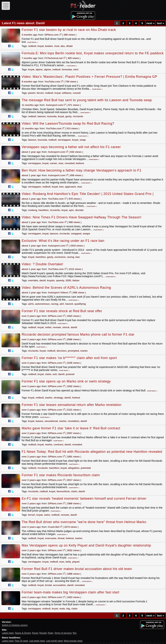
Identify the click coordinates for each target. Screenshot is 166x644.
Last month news (54, 641)
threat (61, 538)
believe (80, 163)
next (150, 23)
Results (43, 633)
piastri (32, 93)
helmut (76, 398)
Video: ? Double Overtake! (42, 264)
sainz (47, 515)
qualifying (80, 304)
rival (57, 46)
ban (78, 257)
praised (70, 374)
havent (69, 304)
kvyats (51, 280)
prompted (73, 351)
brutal (48, 585)
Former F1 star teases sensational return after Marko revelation (72, 405)
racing (71, 257)
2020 (68, 280)
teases (39, 421)
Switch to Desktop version (15, 625)
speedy (60, 280)
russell (77, 93)
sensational (51, 421)
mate (62, 609)
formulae (67, 69)
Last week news (37, 641)
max (61, 163)
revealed (70, 163)
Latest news (8, 633)
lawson (42, 116)
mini (76, 69)
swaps (86, 234)
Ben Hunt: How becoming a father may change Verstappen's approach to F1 (82, 170)
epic (71, 210)
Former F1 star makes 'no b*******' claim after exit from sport (69, 358)
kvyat (41, 46)
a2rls (31, 304)
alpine (39, 69)
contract (58, 444)
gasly (68, 116)
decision (62, 351)
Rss (75, 633)
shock (66, 327)
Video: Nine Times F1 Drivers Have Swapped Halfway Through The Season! (82, 217)
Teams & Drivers (23, 633)
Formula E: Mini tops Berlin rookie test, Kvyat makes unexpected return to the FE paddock (93, 53)
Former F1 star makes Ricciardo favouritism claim (61, 475)
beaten (49, 46)
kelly (68, 562)
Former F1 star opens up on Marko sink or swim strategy (66, 381)
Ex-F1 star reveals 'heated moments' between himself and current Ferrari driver (84, 499)
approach (71, 187)
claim (48, 374)
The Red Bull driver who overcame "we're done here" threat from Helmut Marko (84, 522)
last (160, 23)
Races (35, 633)
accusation (59, 585)
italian (76, 280)
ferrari (40, 93)
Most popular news (73, 641)
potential (86, 468)
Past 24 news (21, 641)
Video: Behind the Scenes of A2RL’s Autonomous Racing (66, 288)
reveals (57, 327)
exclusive (60, 257)
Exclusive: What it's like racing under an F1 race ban (63, 241)
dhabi (69, 46)
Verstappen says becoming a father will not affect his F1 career (71, 147)
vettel (48, 327)
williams (67, 93)
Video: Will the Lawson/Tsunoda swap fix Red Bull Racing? (68, 124)
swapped (76, 234)
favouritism (63, 491)
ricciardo (78, 116)
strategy (58, 398)
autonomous (42, 304)
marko (84, 351)
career (54, 163)
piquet (76, 562)
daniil (42, 280)
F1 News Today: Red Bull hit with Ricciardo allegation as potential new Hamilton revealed (92, 452)
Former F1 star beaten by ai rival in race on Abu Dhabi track (69, 30)
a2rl (62, 304)
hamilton (43, 210)
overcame (51, 538)
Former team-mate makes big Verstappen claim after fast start (70, 592)
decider (80, 210)
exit (55, 374)
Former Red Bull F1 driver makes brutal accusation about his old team (77, 569)
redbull (32, 46)
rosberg (33, 210)
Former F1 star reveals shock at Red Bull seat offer (62, 311)
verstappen (64, 140)
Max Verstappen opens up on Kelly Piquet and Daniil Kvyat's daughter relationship (86, 545)
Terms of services (63, 633)
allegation (74, 468)
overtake (33, 280)
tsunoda (52, 116)
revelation (73, 421)
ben (61, 187)
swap (83, 140)
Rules (51, 633)
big (68, 609)
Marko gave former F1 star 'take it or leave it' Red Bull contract (71, 428)
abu (63, 46)
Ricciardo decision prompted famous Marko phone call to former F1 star (78, 334)
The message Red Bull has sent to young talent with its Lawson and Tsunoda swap (87, 100)
